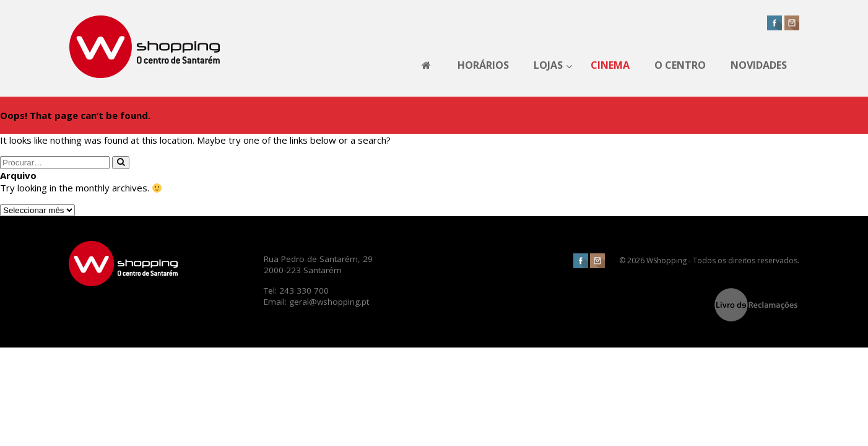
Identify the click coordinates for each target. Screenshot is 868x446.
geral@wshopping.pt (329, 302)
